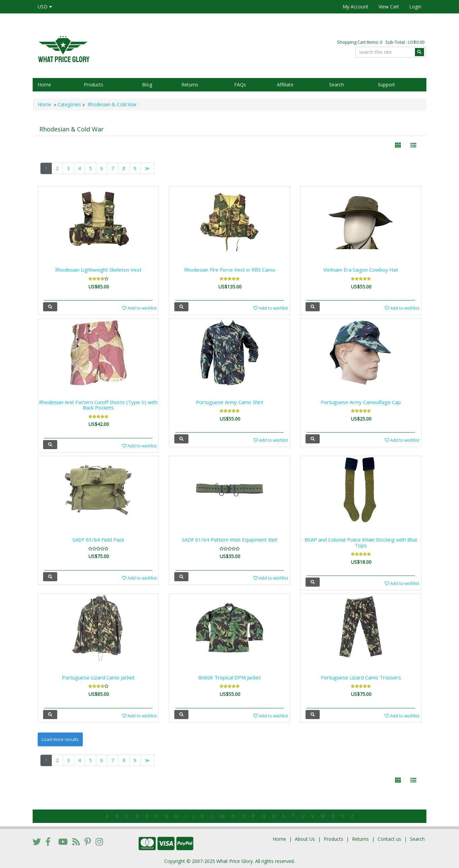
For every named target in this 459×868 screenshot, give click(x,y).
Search (337, 85)
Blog (147, 85)
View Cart (389, 7)
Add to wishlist (139, 308)
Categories (69, 104)
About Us (305, 839)
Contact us (389, 839)
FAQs (240, 85)
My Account (356, 7)
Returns (190, 85)
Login (415, 7)
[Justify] (413, 145)
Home (44, 85)
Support (386, 85)
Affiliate (285, 85)
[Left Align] (398, 145)
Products (94, 85)
